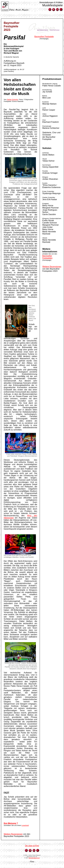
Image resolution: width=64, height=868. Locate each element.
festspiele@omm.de (34, 858)
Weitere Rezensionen (13, 834)
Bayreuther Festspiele (44, 37)
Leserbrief (25, 825)
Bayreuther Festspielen (47, 257)
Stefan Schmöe (12, 100)
